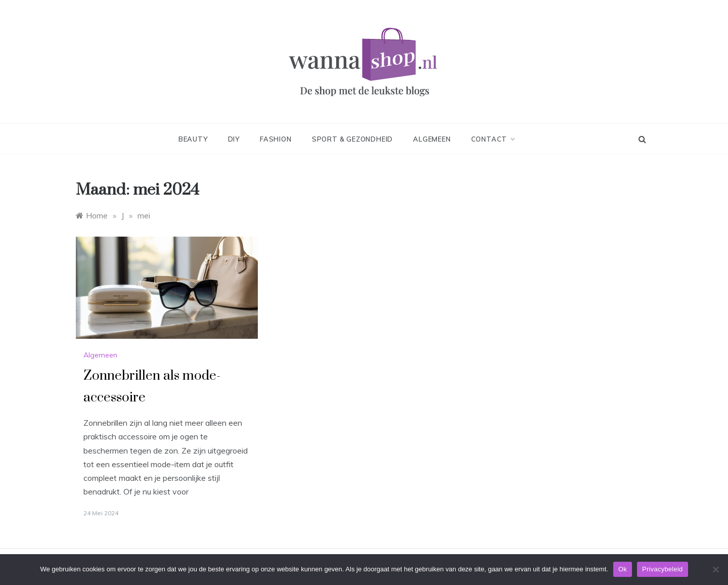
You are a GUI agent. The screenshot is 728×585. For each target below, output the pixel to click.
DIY (234, 139)
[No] (715, 569)
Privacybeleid (663, 569)
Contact (493, 139)
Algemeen (432, 139)
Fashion (276, 139)
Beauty (193, 139)
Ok (623, 569)
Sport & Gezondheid (352, 139)
